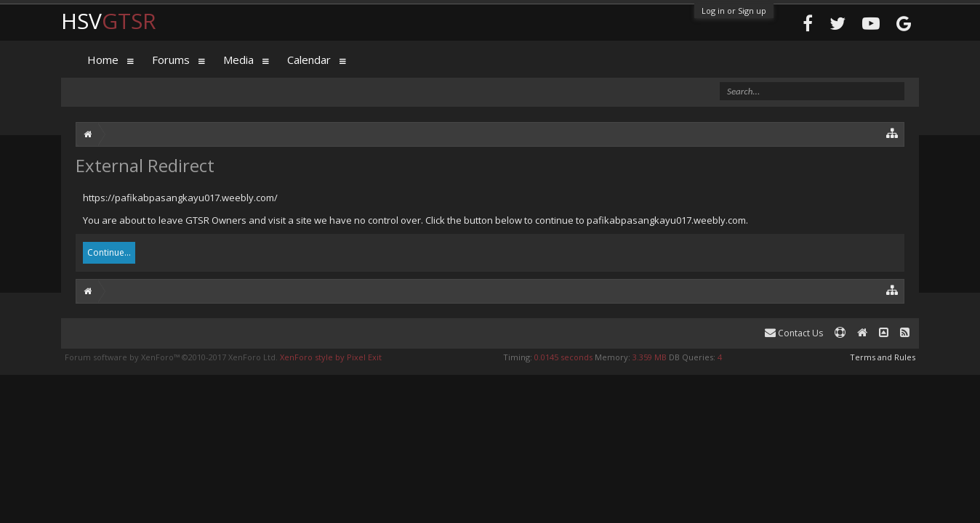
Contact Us (794, 333)
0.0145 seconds (563, 357)
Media (238, 60)
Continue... (109, 252)
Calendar (309, 60)
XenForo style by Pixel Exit (331, 357)
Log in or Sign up (734, 11)
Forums (171, 60)
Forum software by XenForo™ (171, 357)
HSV (109, 21)
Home (103, 60)
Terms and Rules (883, 357)
